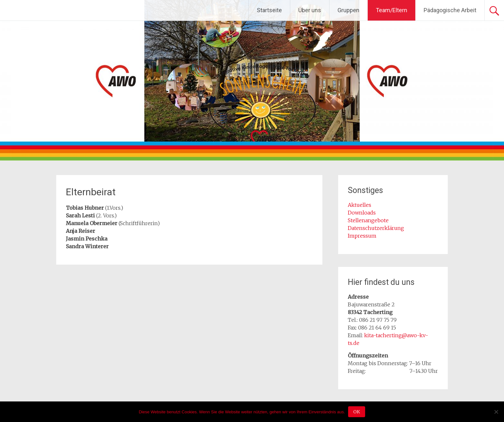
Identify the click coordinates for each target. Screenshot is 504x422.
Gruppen (348, 10)
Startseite (269, 10)
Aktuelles (360, 205)
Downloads (362, 213)
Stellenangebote (368, 220)
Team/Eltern (392, 10)
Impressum (362, 236)
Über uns (310, 10)
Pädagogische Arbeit (450, 10)
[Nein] (496, 412)
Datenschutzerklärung (376, 228)
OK (357, 412)
